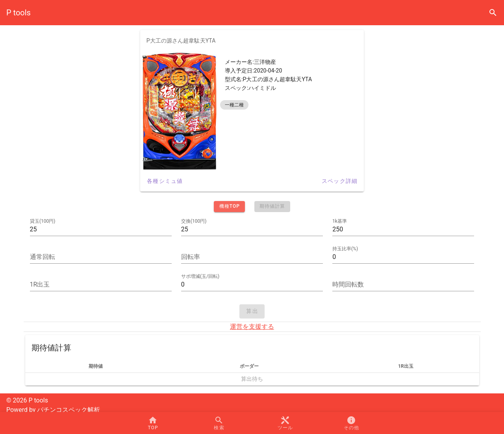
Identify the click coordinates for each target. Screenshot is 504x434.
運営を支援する (252, 327)
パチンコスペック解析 (69, 410)
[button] (285, 423)
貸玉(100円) (43, 221)
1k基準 (340, 221)
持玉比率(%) (345, 249)
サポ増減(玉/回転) (200, 276)
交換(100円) (194, 221)
